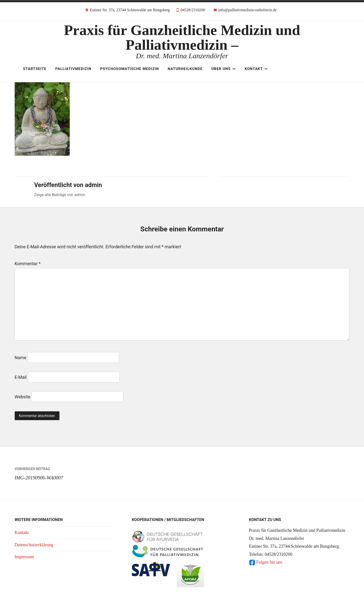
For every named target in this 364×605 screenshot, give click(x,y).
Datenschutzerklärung (34, 545)
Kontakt (256, 69)
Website (23, 397)
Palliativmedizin (73, 69)
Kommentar (28, 264)
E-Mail (21, 377)
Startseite (35, 69)
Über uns (224, 69)
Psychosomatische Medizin (130, 69)
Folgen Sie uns (266, 562)
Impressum (24, 557)
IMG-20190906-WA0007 (98, 472)
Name (21, 358)
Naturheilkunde (185, 69)
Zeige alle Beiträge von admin (60, 195)
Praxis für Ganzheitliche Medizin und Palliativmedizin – (182, 37)
